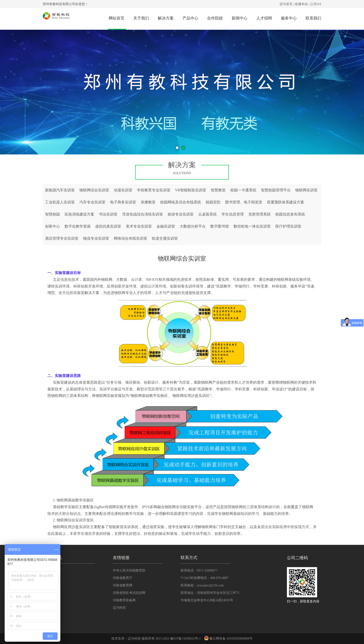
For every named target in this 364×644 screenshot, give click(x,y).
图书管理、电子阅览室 (244, 202)
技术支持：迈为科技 (126, 639)
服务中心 (289, 18)
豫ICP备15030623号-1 (185, 639)
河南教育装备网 (124, 600)
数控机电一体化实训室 (252, 226)
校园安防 (213, 202)
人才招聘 (264, 18)
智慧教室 (218, 190)
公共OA (316, 4)
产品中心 (190, 18)
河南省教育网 (123, 585)
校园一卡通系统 (243, 190)
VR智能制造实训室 (191, 190)
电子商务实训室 (123, 202)
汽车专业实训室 (92, 202)
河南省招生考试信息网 (129, 593)
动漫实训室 (123, 190)
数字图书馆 (220, 226)
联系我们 (313, 18)
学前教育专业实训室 (154, 190)
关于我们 (141, 18)
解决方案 (166, 18)
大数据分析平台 (193, 226)
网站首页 (117, 18)
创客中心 (52, 226)
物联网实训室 (306, 190)
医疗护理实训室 (288, 226)
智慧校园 (52, 214)
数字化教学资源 (78, 226)
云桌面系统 (208, 214)
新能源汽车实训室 (60, 190)
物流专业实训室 (96, 238)
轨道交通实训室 (165, 238)
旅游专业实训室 (181, 214)
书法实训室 (108, 214)
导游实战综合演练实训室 (143, 214)
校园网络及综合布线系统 (181, 202)
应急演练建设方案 (79, 214)
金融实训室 (166, 226)
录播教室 (148, 202)
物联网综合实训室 (94, 190)
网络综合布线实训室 (130, 238)
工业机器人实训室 (60, 202)
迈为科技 (119, 608)
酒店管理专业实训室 (62, 238)
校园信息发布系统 (290, 214)
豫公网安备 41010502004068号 (228, 639)
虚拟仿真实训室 (108, 226)
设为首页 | (287, 4)
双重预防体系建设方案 (286, 202)
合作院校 (215, 18)
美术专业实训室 (139, 226)
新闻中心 (240, 18)
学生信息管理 (233, 214)
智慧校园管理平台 (276, 190)
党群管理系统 (260, 214)
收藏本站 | (302, 4)
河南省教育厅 (123, 578)
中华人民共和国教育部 (129, 570)
